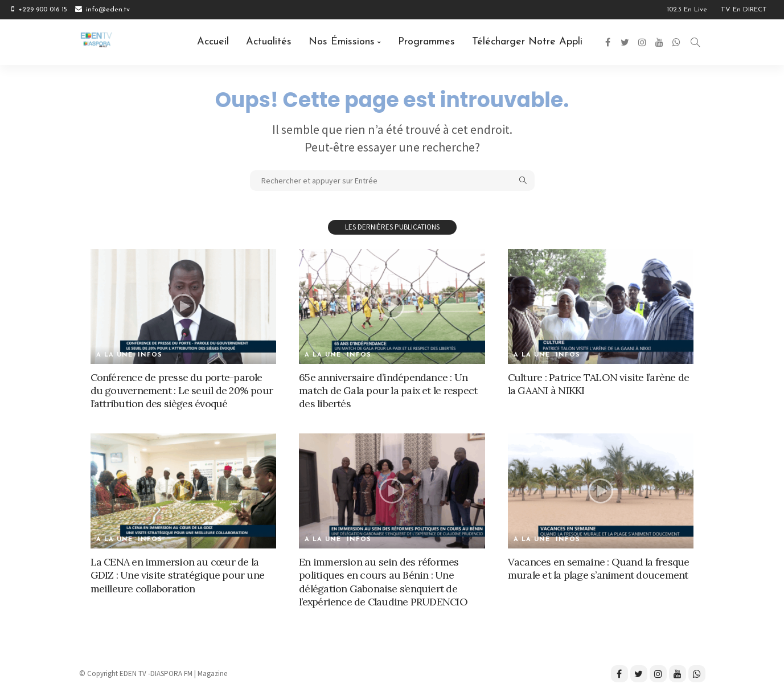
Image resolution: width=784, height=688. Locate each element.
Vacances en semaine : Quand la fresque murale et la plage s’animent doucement (598, 568)
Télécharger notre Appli (527, 42)
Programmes (426, 42)
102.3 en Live (687, 10)
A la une (114, 355)
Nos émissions (342, 42)
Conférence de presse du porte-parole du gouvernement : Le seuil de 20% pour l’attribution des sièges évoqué (182, 391)
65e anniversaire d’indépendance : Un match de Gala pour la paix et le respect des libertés (389, 391)
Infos (151, 355)
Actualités (269, 42)
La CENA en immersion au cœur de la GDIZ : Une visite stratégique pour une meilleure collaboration (177, 575)
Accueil (213, 42)
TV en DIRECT (744, 10)
